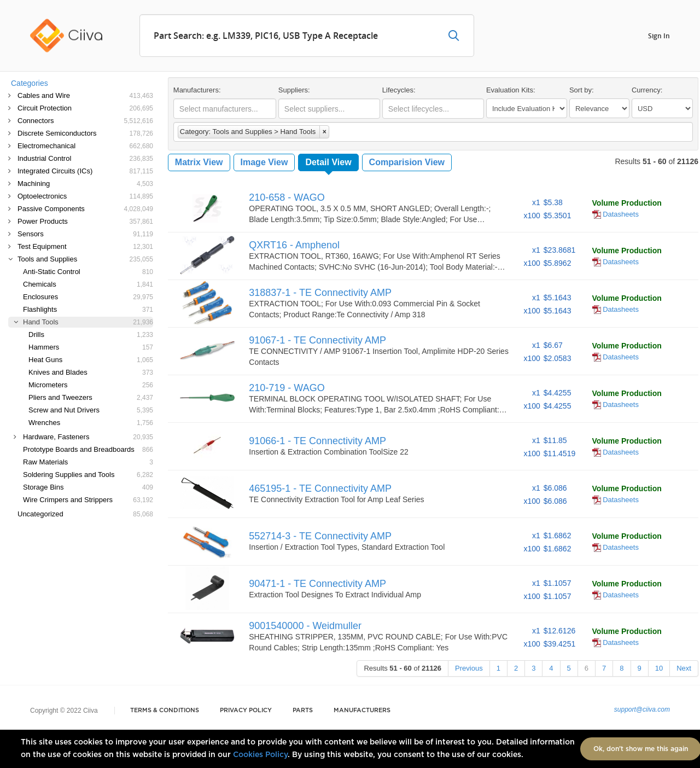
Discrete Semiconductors (85, 133)
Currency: (647, 90)
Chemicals (88, 284)
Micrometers (91, 385)
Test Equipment (85, 246)
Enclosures (88, 297)
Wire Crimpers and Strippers (88, 500)
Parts (303, 710)
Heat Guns (91, 360)
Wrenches (91, 423)
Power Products (85, 221)
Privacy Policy (246, 710)
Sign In (659, 35)
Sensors (85, 234)
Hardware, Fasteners (88, 437)
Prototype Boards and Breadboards (88, 449)
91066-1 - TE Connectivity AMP (317, 441)
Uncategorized (85, 514)
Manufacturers (362, 710)
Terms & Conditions (165, 710)
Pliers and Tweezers (91, 397)
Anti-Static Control (88, 272)
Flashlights (88, 309)
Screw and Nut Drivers (91, 410)
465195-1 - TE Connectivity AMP (320, 488)
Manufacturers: (197, 90)
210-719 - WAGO (287, 388)
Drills (91, 334)
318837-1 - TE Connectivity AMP (320, 293)
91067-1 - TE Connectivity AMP (317, 340)
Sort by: (582, 90)
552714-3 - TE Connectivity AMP (320, 536)
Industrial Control (85, 158)
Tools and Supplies (85, 259)
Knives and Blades (91, 372)
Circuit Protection (85, 108)
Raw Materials (88, 462)
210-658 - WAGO (287, 197)
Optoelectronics (85, 196)
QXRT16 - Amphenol (294, 245)
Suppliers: (294, 90)
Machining (85, 184)
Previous (469, 668)
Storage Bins (88, 487)
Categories (30, 83)
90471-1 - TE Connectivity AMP (317, 584)
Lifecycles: (399, 90)
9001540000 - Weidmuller (305, 626)
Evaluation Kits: (511, 90)
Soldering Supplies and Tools (88, 475)
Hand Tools (88, 322)
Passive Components (85, 209)
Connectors (85, 121)
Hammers (91, 347)
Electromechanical (85, 146)
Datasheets (616, 214)
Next (684, 668)
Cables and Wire (85, 95)
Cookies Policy (260, 755)
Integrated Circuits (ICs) (85, 171)
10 (659, 668)
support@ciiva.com (642, 709)
